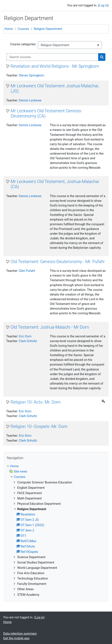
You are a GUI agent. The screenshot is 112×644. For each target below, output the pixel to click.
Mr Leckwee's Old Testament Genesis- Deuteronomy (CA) (46, 113)
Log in (103, 5)
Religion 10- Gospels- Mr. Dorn (39, 426)
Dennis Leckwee (30, 100)
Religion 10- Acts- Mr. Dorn (36, 402)
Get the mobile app (16, 638)
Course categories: (23, 44)
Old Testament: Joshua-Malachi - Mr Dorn (50, 327)
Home (9, 29)
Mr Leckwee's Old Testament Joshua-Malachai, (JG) (55, 88)
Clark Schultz (28, 341)
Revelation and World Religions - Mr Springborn (55, 66)
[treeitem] (56, 530)
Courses (23, 29)
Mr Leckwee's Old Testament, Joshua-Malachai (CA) (55, 184)
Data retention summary (20, 634)
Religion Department (48, 29)
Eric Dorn (25, 336)
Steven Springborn (32, 75)
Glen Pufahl (27, 271)
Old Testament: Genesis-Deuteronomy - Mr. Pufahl (58, 262)
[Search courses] (52, 57)
